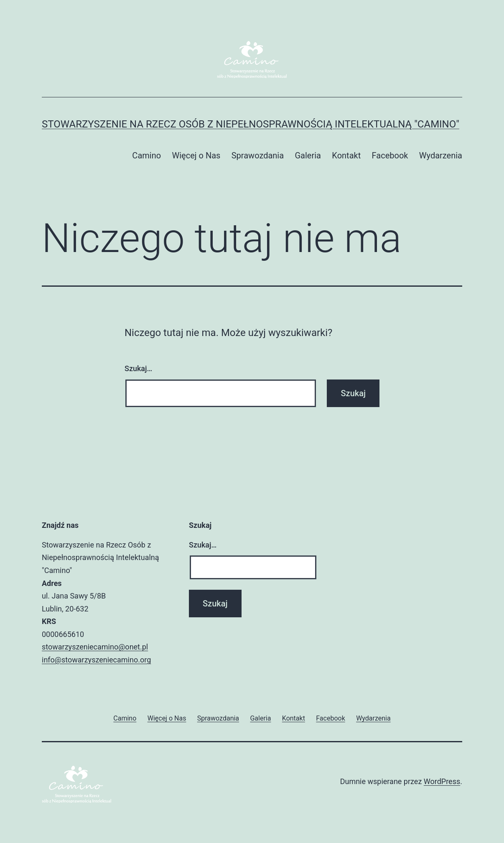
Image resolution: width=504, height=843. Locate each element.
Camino (146, 155)
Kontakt (346, 155)
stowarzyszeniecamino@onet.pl (95, 647)
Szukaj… (138, 368)
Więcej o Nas (196, 155)
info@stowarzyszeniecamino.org (96, 660)
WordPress (442, 781)
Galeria (308, 155)
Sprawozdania (258, 155)
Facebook (390, 155)
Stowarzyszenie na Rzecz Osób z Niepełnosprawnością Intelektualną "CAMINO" (251, 124)
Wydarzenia (441, 155)
